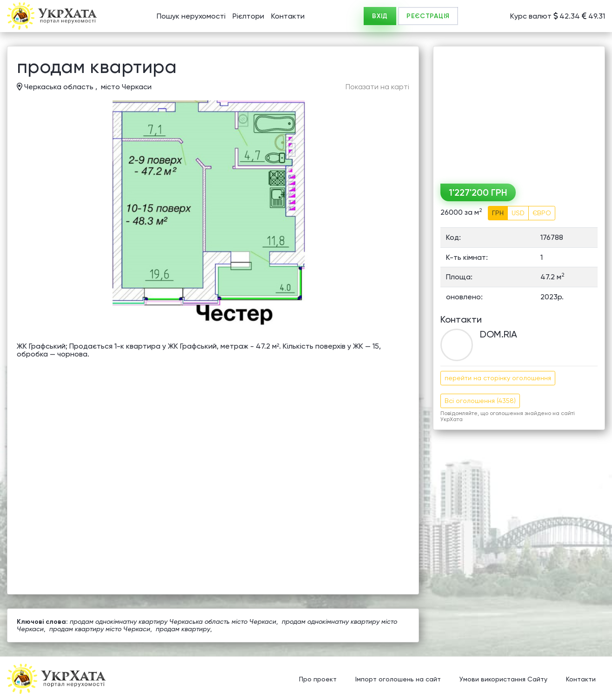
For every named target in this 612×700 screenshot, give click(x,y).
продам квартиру (183, 629)
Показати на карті (377, 87)
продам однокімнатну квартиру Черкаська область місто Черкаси (173, 621)
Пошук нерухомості (191, 16)
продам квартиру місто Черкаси (100, 629)
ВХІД (380, 16)
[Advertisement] (519, 112)
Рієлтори (248, 16)
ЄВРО (542, 213)
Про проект (318, 679)
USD (518, 213)
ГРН (498, 213)
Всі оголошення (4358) (480, 401)
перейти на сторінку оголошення (498, 378)
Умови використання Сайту (503, 679)
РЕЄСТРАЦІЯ (428, 16)
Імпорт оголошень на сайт (398, 679)
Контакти (288, 16)
